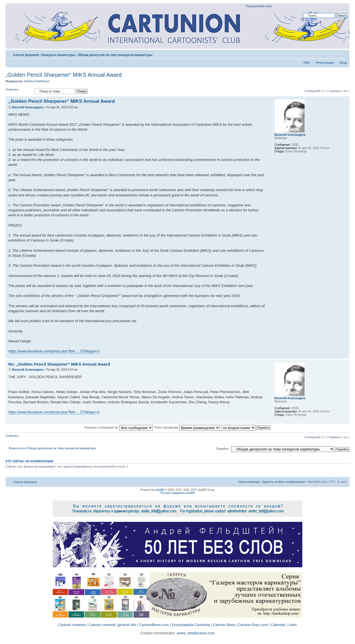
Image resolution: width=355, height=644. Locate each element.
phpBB (160, 490)
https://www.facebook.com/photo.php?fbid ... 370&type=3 (54, 351)
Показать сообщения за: (119, 427)
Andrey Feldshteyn (37, 81)
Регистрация (325, 63)
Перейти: (223, 449)
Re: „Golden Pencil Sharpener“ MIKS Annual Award (59, 364)
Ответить (19, 91)
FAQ (307, 63)
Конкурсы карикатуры (58, 55)
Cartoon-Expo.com (253, 625)
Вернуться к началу (345, 356)
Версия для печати (334, 54)
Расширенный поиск (259, 6)
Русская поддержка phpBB (177, 493)
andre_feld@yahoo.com (195, 633)
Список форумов (26, 55)
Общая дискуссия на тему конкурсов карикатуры (115, 55)
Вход (343, 63)
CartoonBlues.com (154, 625)
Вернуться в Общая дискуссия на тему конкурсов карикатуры (53, 448)
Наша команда (249, 482)
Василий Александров (28, 107)
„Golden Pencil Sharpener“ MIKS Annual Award (64, 75)
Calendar (278, 625)
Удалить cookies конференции (284, 482)
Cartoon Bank (224, 625)
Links (293, 625)
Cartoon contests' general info (112, 625)
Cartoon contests (72, 625)
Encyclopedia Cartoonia (191, 625)
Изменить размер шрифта (343, 54)
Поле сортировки (187, 427)
